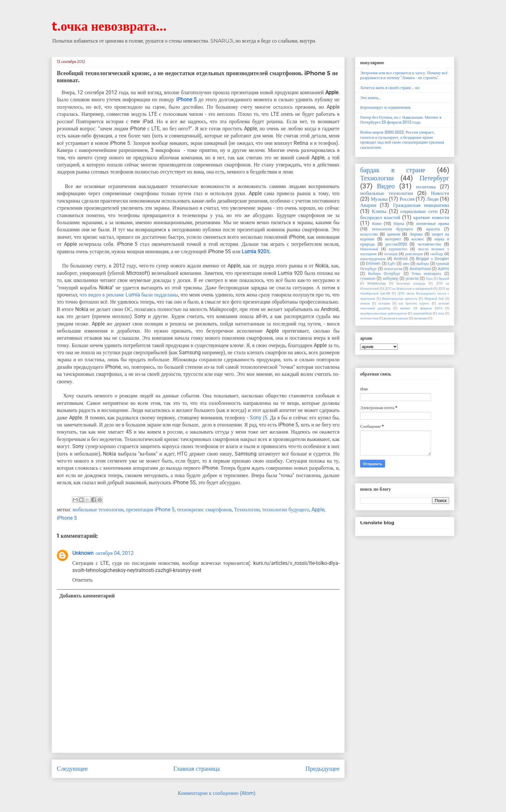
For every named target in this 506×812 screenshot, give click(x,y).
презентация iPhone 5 (150, 510)
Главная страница (197, 769)
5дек (429, 279)
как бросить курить (414, 303)
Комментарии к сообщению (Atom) (217, 793)
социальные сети (419, 211)
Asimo (444, 269)
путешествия (369, 318)
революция (414, 254)
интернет (393, 239)
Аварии (368, 205)
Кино (377, 223)
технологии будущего (286, 510)
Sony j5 (258, 418)
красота (433, 229)
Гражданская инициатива (421, 205)
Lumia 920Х (255, 251)
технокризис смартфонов (204, 510)
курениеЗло (398, 249)
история (384, 303)
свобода (437, 254)
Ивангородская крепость (400, 299)
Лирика (416, 234)
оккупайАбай (422, 313)
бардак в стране (393, 170)
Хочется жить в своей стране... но (390, 88)
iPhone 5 (186, 100)
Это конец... (370, 98)
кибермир (390, 278)
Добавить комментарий (87, 596)
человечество (429, 244)
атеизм (365, 303)
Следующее (72, 769)
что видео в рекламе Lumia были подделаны (129, 295)
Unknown (83, 553)
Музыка (379, 199)
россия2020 (396, 244)
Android (401, 259)
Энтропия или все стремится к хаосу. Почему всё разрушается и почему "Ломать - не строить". (404, 75)
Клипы (379, 211)
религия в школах (396, 318)
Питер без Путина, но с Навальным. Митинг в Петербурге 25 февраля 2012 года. (401, 120)
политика (426, 187)
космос (418, 239)
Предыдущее (322, 769)
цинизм (394, 234)
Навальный (369, 249)
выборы (423, 264)
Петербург (434, 178)
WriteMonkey (377, 283)
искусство (369, 234)
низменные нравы (433, 223)
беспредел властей (380, 217)
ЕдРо (392, 264)
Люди (432, 199)
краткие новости (431, 217)
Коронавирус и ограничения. (386, 107)
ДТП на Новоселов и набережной (409, 289)
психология (393, 269)
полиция (391, 254)
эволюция (421, 318)
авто (406, 264)
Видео (386, 186)
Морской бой (434, 299)
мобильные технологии (98, 510)
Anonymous (420, 269)
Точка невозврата (426, 274)
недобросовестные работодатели (384, 313)
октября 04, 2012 (115, 553)
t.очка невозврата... (109, 26)
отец (441, 313)
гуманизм (368, 278)
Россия (407, 199)
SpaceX (444, 279)
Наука (399, 223)
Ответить (82, 580)
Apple (318, 510)
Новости (440, 193)
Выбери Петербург (384, 274)
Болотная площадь (411, 283)
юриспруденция (373, 259)
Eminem (373, 264)
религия (412, 278)
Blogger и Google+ (433, 259)
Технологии (247, 510)
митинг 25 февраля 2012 (421, 308)
